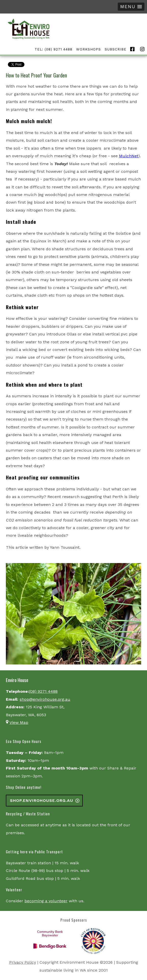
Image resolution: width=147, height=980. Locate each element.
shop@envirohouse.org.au (45, 699)
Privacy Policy (23, 962)
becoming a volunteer (46, 901)
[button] (131, 7)
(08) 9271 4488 (43, 691)
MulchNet (129, 156)
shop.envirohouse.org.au (42, 800)
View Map (19, 722)
